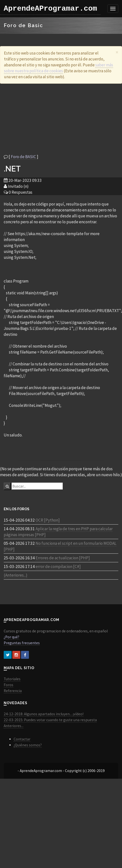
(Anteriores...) (16, 575)
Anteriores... (14, 726)
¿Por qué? (11, 637)
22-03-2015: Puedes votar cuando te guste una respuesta (50, 720)
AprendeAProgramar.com (50, 9)
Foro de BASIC (23, 157)
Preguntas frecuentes (22, 643)
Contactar (22, 739)
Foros (9, 685)
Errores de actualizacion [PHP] (63, 558)
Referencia (13, 691)
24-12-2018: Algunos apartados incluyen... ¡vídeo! (44, 714)
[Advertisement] (46, 119)
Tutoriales (12, 679)
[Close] (117, 52)
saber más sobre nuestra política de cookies (59, 68)
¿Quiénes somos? (28, 745)
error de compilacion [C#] (58, 566)
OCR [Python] (48, 520)
